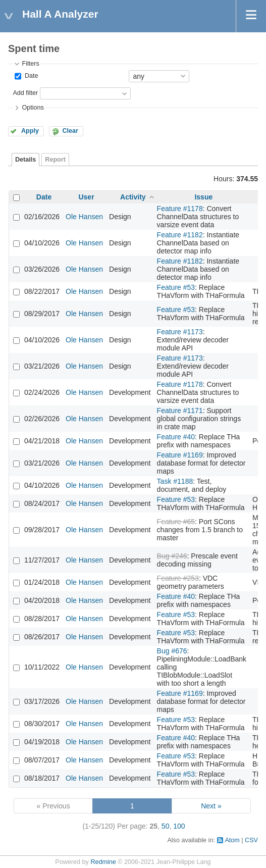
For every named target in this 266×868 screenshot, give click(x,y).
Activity (133, 197)
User (86, 197)
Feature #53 (176, 287)
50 (166, 826)
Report (55, 160)
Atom (232, 840)
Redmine (103, 862)
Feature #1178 (180, 209)
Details (25, 160)
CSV (251, 840)
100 (179, 826)
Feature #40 (176, 437)
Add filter (25, 93)
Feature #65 (176, 522)
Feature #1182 (180, 235)
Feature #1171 (180, 411)
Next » (211, 806)
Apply (30, 131)
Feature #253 (178, 578)
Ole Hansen (84, 217)
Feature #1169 (180, 455)
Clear (70, 131)
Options (33, 108)
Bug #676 (172, 651)
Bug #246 (172, 556)
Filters (30, 64)
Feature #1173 (180, 332)
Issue (203, 197)
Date (30, 76)
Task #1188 (175, 481)
